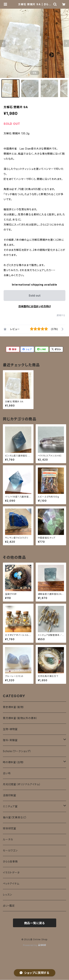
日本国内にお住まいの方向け (35, 306)
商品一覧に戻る (35, 923)
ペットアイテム (11, 884)
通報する (61, 315)
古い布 (7, 773)
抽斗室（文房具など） (15, 817)
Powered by (35, 945)
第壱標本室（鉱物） (14, 707)
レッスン (7, 895)
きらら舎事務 (10, 861)
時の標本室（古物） (14, 762)
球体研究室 (10, 828)
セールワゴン (10, 850)
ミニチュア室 (10, 806)
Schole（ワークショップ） (17, 751)
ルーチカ (8, 839)
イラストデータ (11, 872)
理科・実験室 (10, 740)
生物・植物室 (10, 729)
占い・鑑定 (9, 906)
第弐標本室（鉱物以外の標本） (20, 718)
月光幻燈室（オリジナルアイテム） (22, 784)
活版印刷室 (10, 795)
